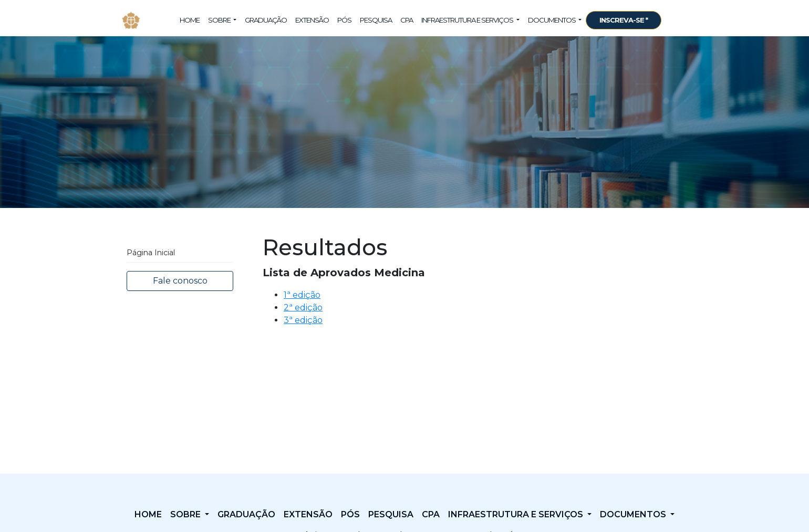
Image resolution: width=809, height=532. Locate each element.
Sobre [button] (220, 20)
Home (190, 20)
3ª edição (303, 320)
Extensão (312, 20)
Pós (344, 20)
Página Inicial (151, 253)
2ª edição (303, 307)
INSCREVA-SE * (624, 20)
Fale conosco (180, 281)
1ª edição (302, 295)
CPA (407, 20)
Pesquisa (376, 20)
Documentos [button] (552, 20)
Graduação (266, 20)
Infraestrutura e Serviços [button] (468, 20)
